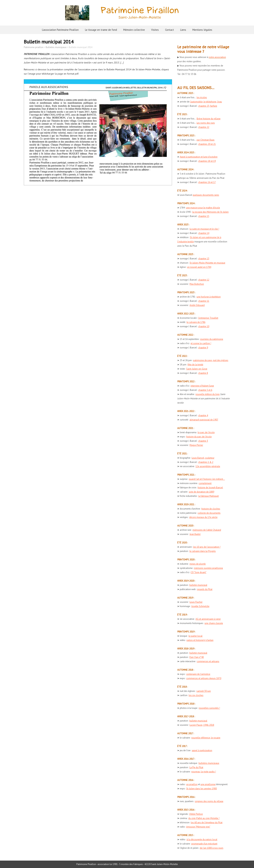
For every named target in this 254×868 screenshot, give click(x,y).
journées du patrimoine (212, 339)
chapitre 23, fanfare (208, 106)
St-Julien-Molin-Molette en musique (207, 263)
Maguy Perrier (196, 445)
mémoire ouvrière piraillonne (208, 568)
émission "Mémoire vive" (198, 827)
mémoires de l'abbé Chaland (207, 530)
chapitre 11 (204, 301)
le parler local (196, 636)
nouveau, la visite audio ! (204, 772)
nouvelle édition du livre (208, 394)
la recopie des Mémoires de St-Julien (210, 212)
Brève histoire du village (209, 119)
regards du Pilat (205, 589)
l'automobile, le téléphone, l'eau (206, 102)
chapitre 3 (203, 441)
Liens (183, 30)
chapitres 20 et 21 (207, 144)
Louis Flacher (196, 602)
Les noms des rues (206, 123)
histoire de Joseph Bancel (210, 488)
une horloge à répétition (209, 297)
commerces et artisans (208, 661)
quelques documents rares (206, 195)
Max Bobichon (197, 284)
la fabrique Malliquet (208, 496)
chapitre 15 (204, 216)
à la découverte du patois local (202, 839)
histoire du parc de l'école (199, 437)
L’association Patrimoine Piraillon (60, 30)
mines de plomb (198, 564)
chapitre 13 (204, 259)
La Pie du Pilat (196, 767)
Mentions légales (202, 30)
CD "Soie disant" (199, 572)
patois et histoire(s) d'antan (200, 640)
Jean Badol (195, 534)
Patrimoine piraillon (34, 47)
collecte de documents (209, 513)
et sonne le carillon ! (201, 343)
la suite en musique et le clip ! (204, 229)
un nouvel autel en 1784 (199, 267)
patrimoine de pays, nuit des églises (211, 360)
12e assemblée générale (208, 466)
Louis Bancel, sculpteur (203, 458)
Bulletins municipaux (56, 47)
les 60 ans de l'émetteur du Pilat (207, 823)
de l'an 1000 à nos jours (212, 848)
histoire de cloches (211, 509)
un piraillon (192, 784)
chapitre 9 (203, 348)
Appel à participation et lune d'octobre (199, 157)
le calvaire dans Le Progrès (203, 551)
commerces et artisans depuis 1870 (204, 678)
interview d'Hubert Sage (202, 386)
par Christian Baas (206, 140)
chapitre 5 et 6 (205, 390)
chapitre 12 (204, 280)
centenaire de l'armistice (198, 674)
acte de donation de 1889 (202, 492)
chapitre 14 (204, 233)
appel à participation (202, 750)
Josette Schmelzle (200, 606)
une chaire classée (214, 623)
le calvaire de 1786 (196, 322)
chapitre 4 (203, 415)
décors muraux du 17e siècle (203, 517)
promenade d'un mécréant (204, 844)
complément (205, 483)
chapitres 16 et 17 (207, 182)
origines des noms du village (209, 801)
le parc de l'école (206, 432)
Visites (155, 30)
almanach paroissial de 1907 (204, 420)
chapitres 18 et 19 (207, 161)
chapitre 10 (204, 326)
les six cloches (196, 695)
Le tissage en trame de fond (101, 30)
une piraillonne (208, 784)
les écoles (202, 97)
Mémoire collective (134, 30)
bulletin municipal (198, 585)
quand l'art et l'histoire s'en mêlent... (207, 479)
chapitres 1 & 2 (206, 462)
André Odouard (197, 305)
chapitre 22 (204, 127)
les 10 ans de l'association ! (207, 547)
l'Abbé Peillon (196, 814)
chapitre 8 (203, 373)
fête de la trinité (195, 365)
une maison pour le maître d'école (203, 208)
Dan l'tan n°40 (197, 657)
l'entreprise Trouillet (208, 318)
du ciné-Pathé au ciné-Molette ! (204, 818)
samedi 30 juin (204, 691)
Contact (170, 30)
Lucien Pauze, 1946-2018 (202, 725)
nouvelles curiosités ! (209, 708)
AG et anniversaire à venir (208, 619)
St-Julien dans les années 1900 (202, 789)
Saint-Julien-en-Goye (197, 369)
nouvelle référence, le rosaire (206, 738)
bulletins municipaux (209, 763)
